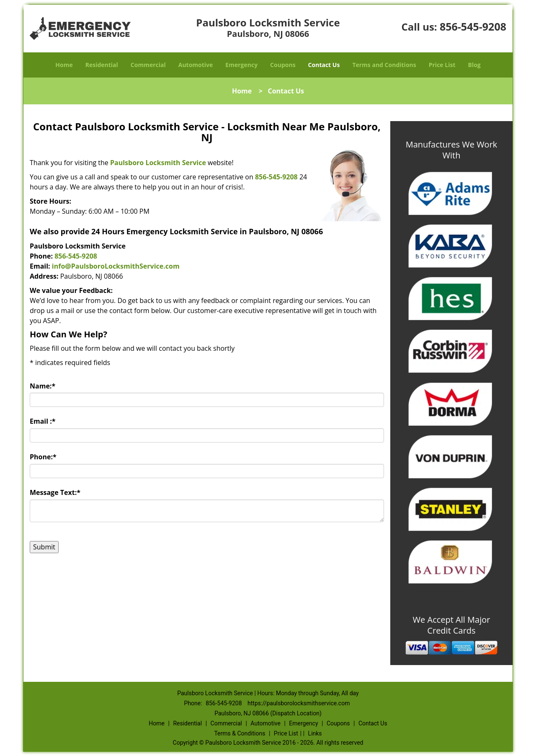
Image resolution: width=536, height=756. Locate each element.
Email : (43, 421)
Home (64, 65)
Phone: (43, 457)
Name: (43, 386)
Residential (102, 65)
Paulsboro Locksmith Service (158, 163)
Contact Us (324, 65)
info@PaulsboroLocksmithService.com (116, 266)
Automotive (196, 65)
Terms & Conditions (240, 733)
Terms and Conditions (384, 65)
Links (315, 733)
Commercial (148, 65)
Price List (442, 65)
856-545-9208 (473, 26)
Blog (474, 65)
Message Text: (55, 492)
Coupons (283, 65)
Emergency (241, 65)
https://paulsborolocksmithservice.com (299, 703)
